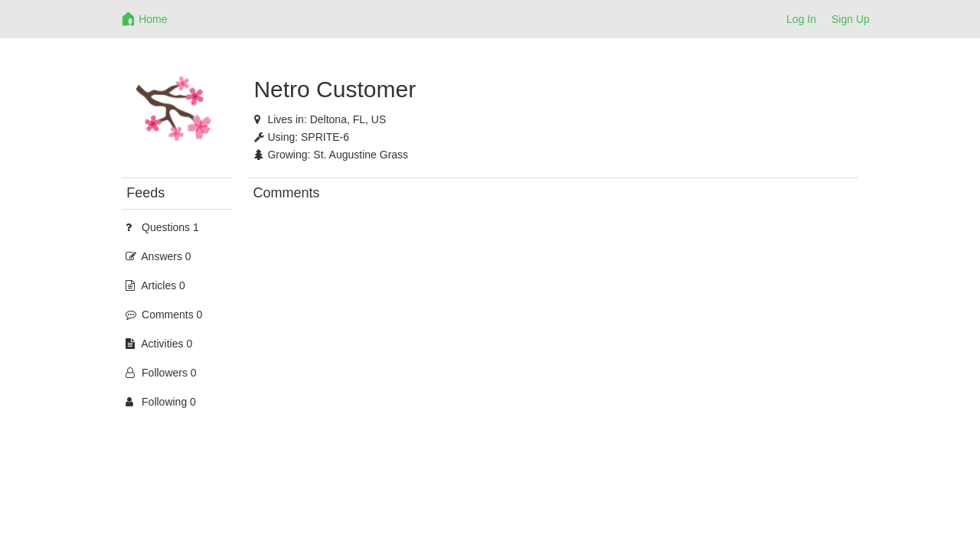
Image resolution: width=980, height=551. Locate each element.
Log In (801, 19)
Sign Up (851, 19)
